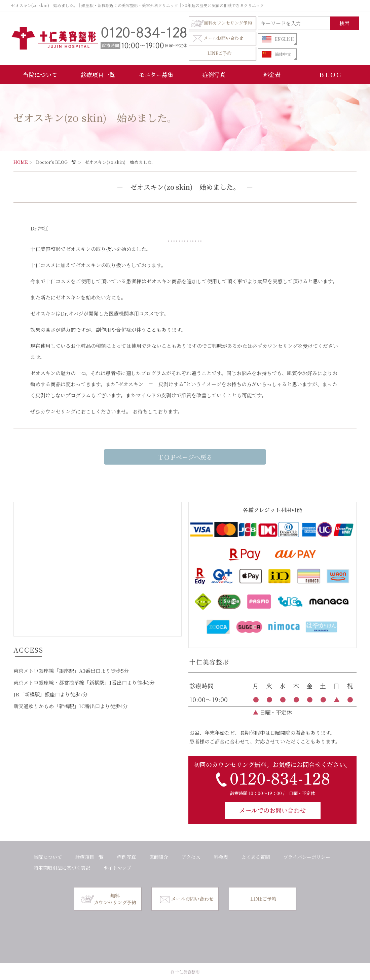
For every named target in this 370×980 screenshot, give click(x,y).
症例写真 (214, 75)
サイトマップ (117, 868)
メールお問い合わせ (217, 38)
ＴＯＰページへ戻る (185, 457)
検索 (344, 23)
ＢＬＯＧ (330, 75)
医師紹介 (159, 857)
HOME (21, 162)
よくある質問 (256, 857)
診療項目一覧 (98, 75)
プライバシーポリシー (307, 857)
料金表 (272, 75)
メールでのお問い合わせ (272, 810)
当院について (40, 75)
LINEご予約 (219, 53)
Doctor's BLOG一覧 (56, 162)
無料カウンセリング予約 (221, 23)
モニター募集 (156, 75)
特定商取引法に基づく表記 (62, 868)
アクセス (191, 857)
